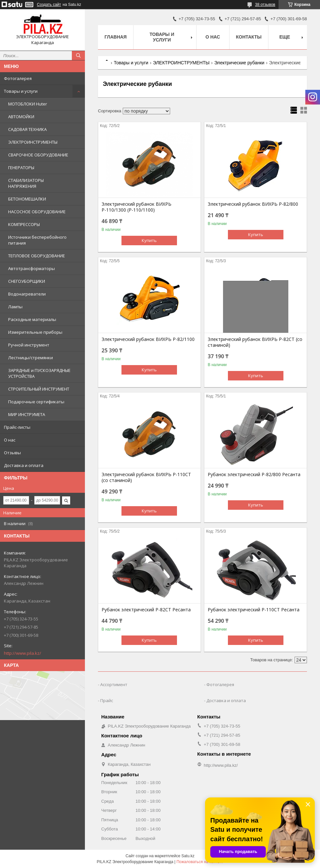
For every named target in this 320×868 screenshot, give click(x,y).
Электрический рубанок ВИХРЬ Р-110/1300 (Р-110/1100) (136, 207)
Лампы (15, 307)
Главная (116, 37)
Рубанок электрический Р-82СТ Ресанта (146, 610)
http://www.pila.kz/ (23, 653)
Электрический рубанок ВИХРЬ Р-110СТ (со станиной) (146, 477)
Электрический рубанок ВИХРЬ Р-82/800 (253, 204)
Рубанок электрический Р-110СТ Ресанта (254, 610)
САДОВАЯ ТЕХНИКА (27, 129)
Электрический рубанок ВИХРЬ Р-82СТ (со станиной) (255, 342)
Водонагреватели (27, 294)
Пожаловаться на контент (200, 862)
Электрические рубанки (239, 63)
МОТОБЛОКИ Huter (28, 104)
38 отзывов (265, 5)
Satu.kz (188, 856)
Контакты (249, 37)
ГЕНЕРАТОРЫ (21, 168)
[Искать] (78, 56)
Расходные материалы (32, 319)
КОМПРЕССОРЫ (24, 224)
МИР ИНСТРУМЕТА (27, 414)
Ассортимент (114, 684)
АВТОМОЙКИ (21, 117)
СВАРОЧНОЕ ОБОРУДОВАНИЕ (38, 155)
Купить (149, 240)
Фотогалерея (18, 78)
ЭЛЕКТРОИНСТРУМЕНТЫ (33, 142)
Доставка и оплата (24, 465)
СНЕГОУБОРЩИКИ (27, 281)
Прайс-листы (17, 427)
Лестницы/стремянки (31, 358)
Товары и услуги (21, 91)
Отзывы (12, 453)
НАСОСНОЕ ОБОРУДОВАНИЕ (37, 212)
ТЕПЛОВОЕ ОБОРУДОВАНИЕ (37, 256)
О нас (10, 440)
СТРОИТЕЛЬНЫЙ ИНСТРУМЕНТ (39, 389)
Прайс (107, 700)
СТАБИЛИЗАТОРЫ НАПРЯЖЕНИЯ (26, 183)
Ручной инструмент (29, 345)
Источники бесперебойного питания (37, 240)
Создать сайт (49, 5)
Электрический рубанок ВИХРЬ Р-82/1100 (148, 339)
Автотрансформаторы (32, 268)
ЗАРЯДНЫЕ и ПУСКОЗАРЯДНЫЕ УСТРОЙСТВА (39, 373)
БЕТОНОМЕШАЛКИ (27, 199)
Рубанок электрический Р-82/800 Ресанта (254, 474)
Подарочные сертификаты (36, 402)
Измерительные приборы (35, 332)
